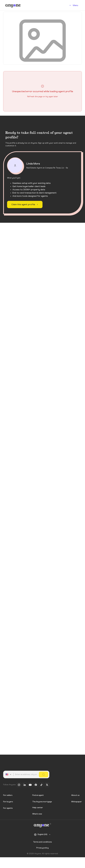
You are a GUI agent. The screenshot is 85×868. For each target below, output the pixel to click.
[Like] (77, 299)
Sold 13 (32, 266)
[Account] (73, 5)
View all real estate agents (43, 630)
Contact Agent (36, 143)
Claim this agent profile (25, 736)
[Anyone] (13, 5)
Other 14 (51, 266)
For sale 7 (13, 266)
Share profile (70, 76)
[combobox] (9, 774)
